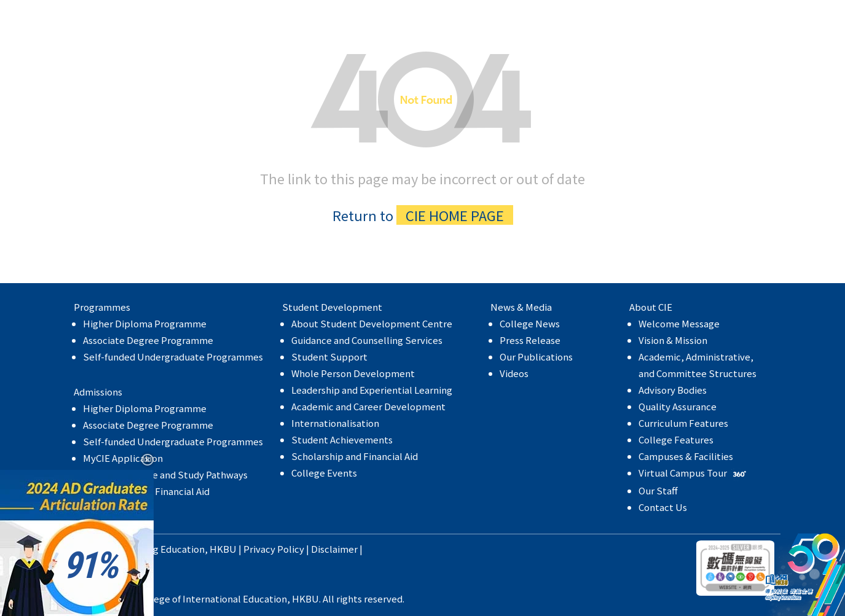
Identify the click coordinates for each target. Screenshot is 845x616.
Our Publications (536, 357)
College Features (676, 439)
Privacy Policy (274, 549)
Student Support (329, 357)
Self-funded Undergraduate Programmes (173, 357)
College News (530, 323)
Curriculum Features (683, 423)
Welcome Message (679, 323)
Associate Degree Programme (148, 340)
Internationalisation (335, 423)
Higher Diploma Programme (145, 323)
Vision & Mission (673, 340)
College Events (324, 473)
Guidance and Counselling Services (367, 340)
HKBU (223, 549)
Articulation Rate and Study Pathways (165, 474)
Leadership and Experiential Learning (372, 390)
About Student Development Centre (372, 323)
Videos (514, 373)
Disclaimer (334, 549)
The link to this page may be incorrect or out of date (422, 134)
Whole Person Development (353, 373)
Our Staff (658, 490)
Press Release (530, 340)
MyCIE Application (123, 458)
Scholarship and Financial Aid (355, 456)
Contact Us (663, 507)
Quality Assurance (678, 406)
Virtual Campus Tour (694, 473)
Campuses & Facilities (686, 456)
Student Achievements (342, 439)
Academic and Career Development (368, 406)
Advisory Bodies (673, 390)
